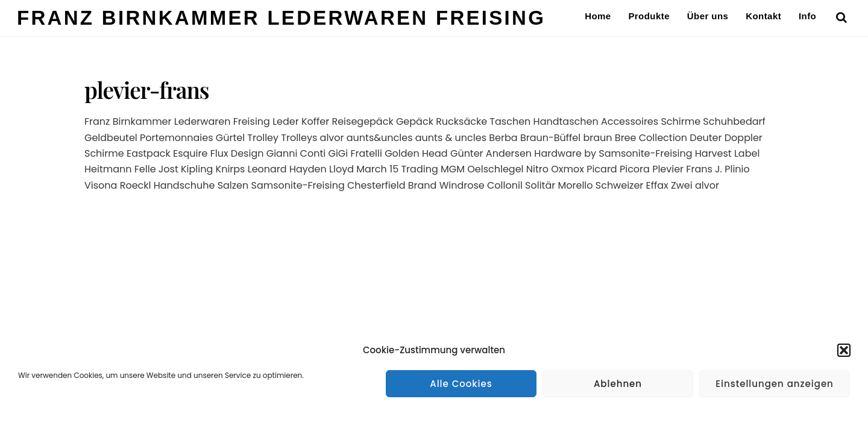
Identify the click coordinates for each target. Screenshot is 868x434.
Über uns (708, 16)
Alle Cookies (461, 384)
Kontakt (763, 16)
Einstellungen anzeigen (775, 384)
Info (807, 16)
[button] (844, 350)
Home (598, 16)
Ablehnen (618, 384)
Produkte (649, 16)
